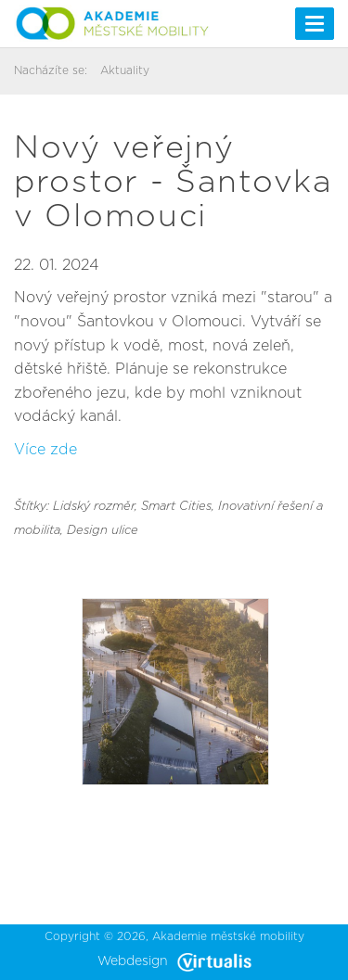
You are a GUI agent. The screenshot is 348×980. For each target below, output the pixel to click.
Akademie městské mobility (228, 936)
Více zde (45, 450)
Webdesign (174, 961)
